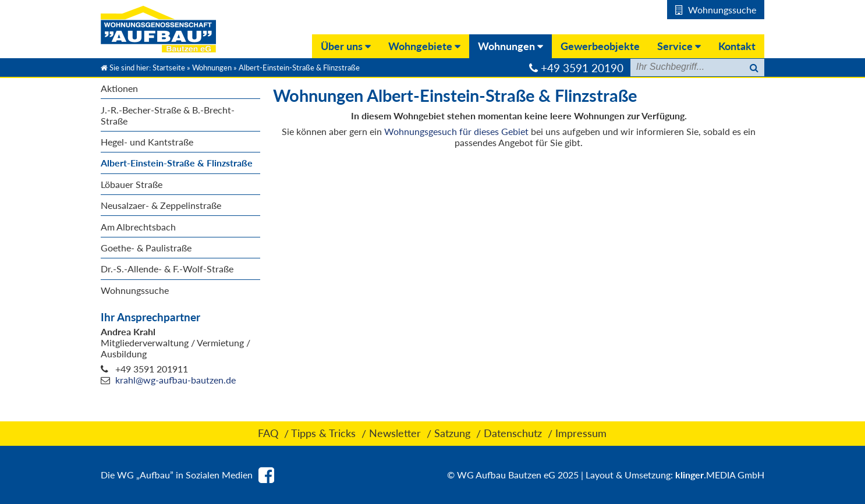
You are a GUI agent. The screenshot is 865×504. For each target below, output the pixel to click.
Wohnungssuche (135, 290)
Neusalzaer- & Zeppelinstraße (161, 205)
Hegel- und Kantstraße (147, 142)
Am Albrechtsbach (138, 227)
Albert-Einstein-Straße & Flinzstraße (177, 163)
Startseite (169, 68)
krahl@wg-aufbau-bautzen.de (176, 380)
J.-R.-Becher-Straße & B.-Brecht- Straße (168, 115)
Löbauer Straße (132, 184)
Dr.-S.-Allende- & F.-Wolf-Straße (167, 269)
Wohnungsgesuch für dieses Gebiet (456, 131)
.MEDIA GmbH (720, 475)
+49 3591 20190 (582, 68)
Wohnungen (212, 68)
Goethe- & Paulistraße (146, 248)
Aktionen (119, 88)
